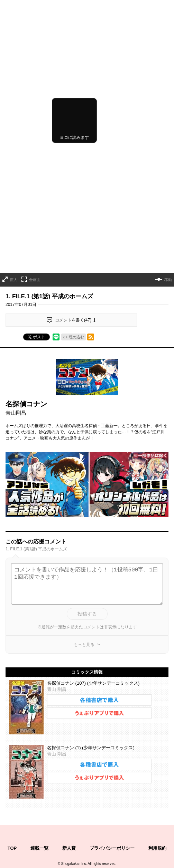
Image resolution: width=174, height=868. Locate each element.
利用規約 (157, 748)
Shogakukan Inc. (74, 764)
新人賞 (69, 748)
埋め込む (76, 237)
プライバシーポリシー (112, 748)
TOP (12, 748)
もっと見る (84, 544)
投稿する (87, 514)
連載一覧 (39, 748)
